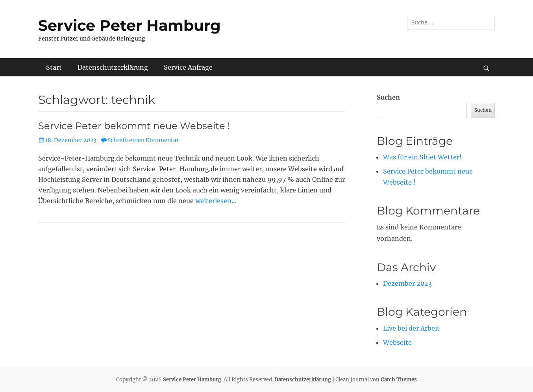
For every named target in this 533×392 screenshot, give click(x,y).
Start (54, 67)
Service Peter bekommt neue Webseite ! (134, 126)
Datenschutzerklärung (113, 67)
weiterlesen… (216, 201)
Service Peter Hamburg (130, 25)
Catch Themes (399, 380)
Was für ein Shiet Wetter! (422, 157)
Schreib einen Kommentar (143, 140)
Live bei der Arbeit (411, 328)
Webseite (397, 342)
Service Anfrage (188, 67)
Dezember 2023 (407, 283)
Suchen (388, 97)
